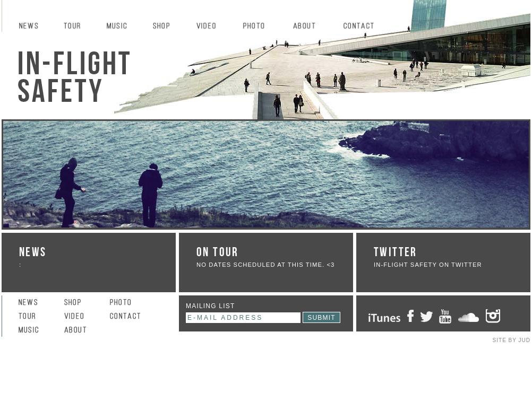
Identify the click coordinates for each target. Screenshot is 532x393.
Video (212, 27)
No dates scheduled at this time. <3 (265, 265)
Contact (366, 27)
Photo (260, 27)
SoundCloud (469, 316)
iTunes (384, 316)
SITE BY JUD (512, 340)
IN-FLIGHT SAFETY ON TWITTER (428, 265)
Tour (77, 27)
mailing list (210, 306)
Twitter (427, 316)
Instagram (498, 316)
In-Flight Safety (75, 77)
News (33, 27)
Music (121, 27)
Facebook (410, 316)
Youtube (445, 316)
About (310, 27)
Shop (166, 27)
